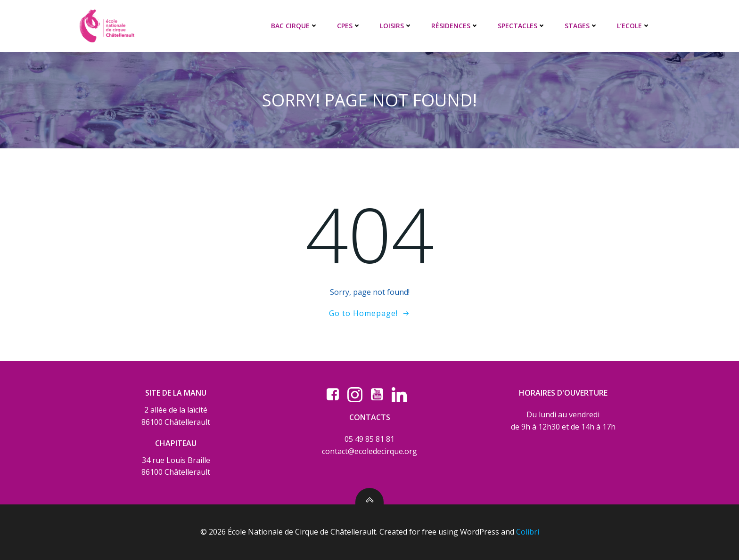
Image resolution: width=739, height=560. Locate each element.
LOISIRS (396, 26)
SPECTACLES (522, 26)
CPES (349, 26)
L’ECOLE (634, 26)
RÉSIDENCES (455, 26)
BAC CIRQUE (295, 26)
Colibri (528, 532)
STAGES (581, 26)
